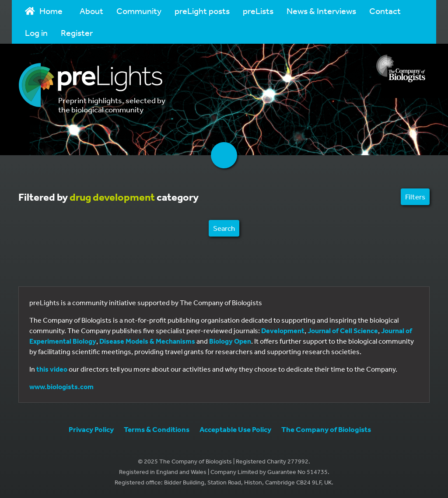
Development (283, 331)
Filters (415, 197)
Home (44, 11)
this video (52, 369)
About (91, 11)
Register (77, 33)
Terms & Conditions (157, 429)
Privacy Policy (91, 429)
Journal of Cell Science (343, 331)
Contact (385, 11)
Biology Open (230, 341)
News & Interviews (321, 11)
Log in (36, 33)
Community (139, 11)
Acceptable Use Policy (235, 429)
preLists (258, 11)
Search (224, 228)
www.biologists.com (61, 387)
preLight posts (202, 11)
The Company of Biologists (326, 429)
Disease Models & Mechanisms (147, 341)
